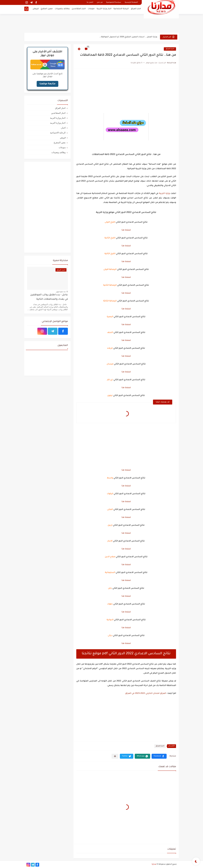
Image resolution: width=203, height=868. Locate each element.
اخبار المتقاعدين (79, 9)
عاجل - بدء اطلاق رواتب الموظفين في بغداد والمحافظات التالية (49, 297)
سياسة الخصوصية (114, 2)
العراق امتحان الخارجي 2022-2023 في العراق (146, 694)
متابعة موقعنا (47, 84)
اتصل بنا (90, 2)
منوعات (91, 9)
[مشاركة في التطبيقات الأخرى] (115, 756)
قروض (36, 9)
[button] (159, 756)
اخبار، (63, 128)
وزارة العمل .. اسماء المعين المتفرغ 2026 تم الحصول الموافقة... (128, 37)
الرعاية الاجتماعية (121, 9)
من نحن (100, 2)
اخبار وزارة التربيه (58, 123)
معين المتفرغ (47, 9)
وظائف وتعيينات (62, 9)
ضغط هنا (126, 230)
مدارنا (154, 864)
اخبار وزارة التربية (104, 9)
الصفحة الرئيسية (131, 2)
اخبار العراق (136, 9)
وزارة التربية (164, 194)
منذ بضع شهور (61, 292)
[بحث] (26, 9)
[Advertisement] (102, 23)
